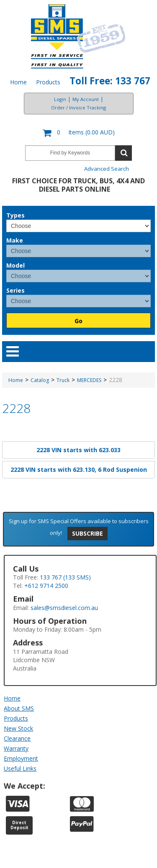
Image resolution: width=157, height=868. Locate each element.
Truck (63, 380)
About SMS (19, 708)
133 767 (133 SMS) (65, 577)
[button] (78, 133)
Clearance (17, 738)
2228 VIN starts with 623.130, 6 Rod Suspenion (79, 469)
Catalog (40, 380)
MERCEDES (89, 380)
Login (60, 99)
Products (48, 82)
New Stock (18, 728)
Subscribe (88, 533)
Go (78, 321)
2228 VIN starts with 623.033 (78, 450)
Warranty (16, 748)
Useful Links (20, 768)
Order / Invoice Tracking (78, 108)
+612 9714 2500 (46, 586)
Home (18, 82)
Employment (21, 758)
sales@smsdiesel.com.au (64, 608)
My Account (86, 99)
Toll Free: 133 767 (110, 81)
